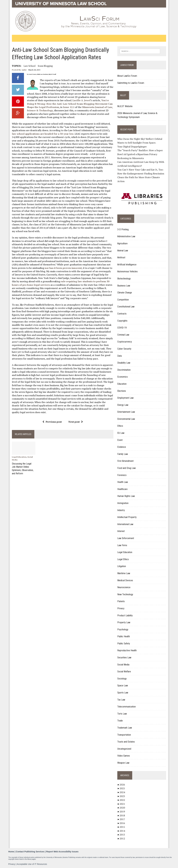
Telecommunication (126, 707)
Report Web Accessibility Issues (62, 852)
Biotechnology (124, 279)
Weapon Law (123, 763)
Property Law (124, 622)
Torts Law (122, 714)
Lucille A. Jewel (81, 100)
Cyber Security (124, 349)
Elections (122, 391)
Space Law (123, 686)
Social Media (123, 665)
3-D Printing (123, 229)
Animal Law (123, 251)
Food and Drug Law (126, 468)
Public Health (124, 636)
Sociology (122, 679)
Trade (120, 721)
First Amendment (125, 461)
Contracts (122, 314)
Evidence (122, 447)
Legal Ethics (123, 559)
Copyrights (122, 321)
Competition (123, 300)
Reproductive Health (127, 650)
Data (119, 356)
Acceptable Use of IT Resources (32, 864)
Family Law (123, 454)
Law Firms (122, 545)
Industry (121, 510)
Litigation (122, 566)
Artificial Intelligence (127, 265)
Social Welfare (124, 672)
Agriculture (122, 243)
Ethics (120, 426)
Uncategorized (124, 749)
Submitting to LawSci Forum (131, 83)
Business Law (124, 286)
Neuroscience (124, 587)
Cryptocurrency (125, 342)
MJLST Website (125, 106)
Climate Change (125, 293)
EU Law (121, 433)
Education (122, 384)
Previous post (52, 422)
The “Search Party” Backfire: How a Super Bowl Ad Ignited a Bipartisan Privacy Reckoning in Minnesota (140, 154)
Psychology (123, 629)
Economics (123, 377)
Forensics (122, 475)
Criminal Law (123, 335)
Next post (76, 422)
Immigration (123, 503)
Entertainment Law (126, 412)
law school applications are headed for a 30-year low (43, 134)
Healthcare (122, 489)
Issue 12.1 (68, 107)
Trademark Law (125, 728)
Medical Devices (125, 580)
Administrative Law (126, 236)
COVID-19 (122, 328)
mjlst (24, 70)
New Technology (125, 594)
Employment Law (125, 398)
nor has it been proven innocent (63, 268)
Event (120, 440)
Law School (30, 66)
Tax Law (121, 700)
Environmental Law (126, 419)
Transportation (124, 735)
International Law (125, 524)
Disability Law (124, 363)
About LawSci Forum (127, 76)
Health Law (123, 482)
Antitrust (121, 257)
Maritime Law (124, 573)
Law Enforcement (126, 538)
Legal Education (19, 457)
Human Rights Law (126, 496)
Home (11, 852)
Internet (121, 531)
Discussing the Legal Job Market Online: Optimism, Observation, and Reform (23, 468)
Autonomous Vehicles (127, 271)
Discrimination (124, 370)
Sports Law (123, 693)
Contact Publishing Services (30, 852)
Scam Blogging (45, 66)
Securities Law (124, 658)
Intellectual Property (127, 517)
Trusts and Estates (126, 742)
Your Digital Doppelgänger (132, 147)
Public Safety (124, 644)
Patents (121, 601)
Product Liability (125, 615)
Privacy (121, 608)
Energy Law (123, 405)
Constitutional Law (126, 307)
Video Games (124, 756)
